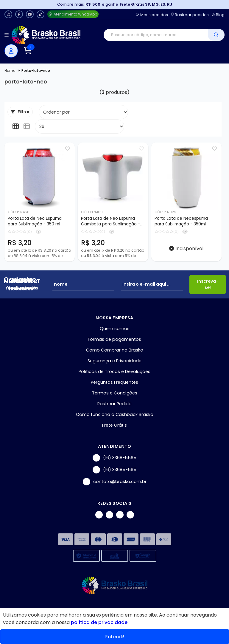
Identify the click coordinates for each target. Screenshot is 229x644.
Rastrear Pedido (114, 404)
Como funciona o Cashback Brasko (115, 415)
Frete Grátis (114, 425)
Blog (218, 15)
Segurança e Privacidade (114, 361)
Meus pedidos (152, 15)
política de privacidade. (100, 622)
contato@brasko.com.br (115, 482)
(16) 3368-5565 (114, 458)
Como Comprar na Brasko (115, 350)
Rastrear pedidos (190, 15)
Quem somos (115, 329)
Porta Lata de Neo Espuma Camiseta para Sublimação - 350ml (110, 222)
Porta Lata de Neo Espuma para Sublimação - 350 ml (35, 221)
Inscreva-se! (208, 285)
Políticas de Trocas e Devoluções (114, 372)
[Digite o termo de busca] (156, 35)
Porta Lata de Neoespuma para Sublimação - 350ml (181, 221)
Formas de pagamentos (114, 340)
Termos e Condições (115, 393)
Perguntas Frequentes (114, 383)
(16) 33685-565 (114, 470)
